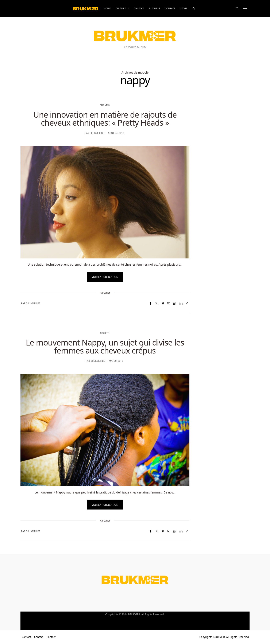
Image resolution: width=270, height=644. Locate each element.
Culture (121, 8)
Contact (139, 8)
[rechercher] (194, 9)
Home (107, 8)
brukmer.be (97, 133)
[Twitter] (157, 303)
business (154, 8)
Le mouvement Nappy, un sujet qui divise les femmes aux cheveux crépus (105, 346)
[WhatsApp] (175, 303)
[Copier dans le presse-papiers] (187, 303)
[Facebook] (151, 303)
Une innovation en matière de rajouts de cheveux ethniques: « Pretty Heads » (105, 118)
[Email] (169, 303)
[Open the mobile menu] (245, 9)
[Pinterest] (163, 303)
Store (184, 8)
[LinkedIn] (181, 303)
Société (105, 333)
